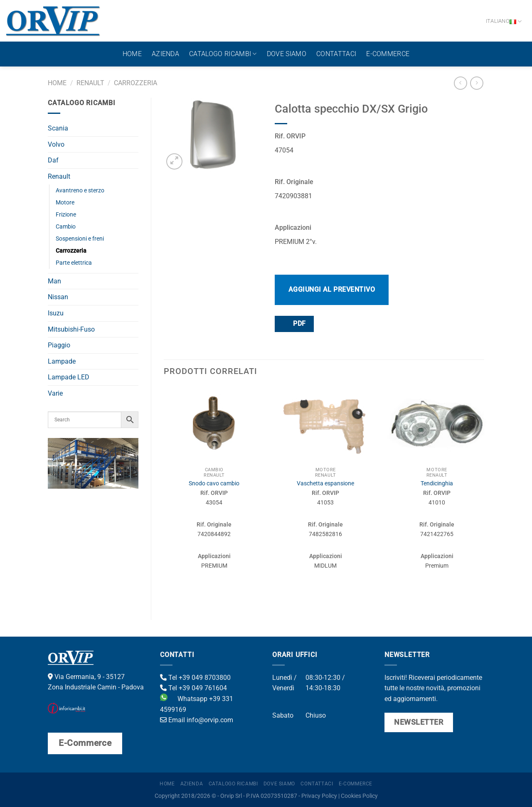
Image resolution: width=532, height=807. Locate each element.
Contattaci (336, 54)
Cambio (66, 227)
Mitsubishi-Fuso (71, 329)
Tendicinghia (437, 483)
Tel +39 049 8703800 (195, 678)
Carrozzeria (135, 83)
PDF (294, 324)
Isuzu (56, 313)
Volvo (56, 144)
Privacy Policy (319, 796)
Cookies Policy (359, 796)
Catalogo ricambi (223, 54)
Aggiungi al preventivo (332, 289)
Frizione (66, 215)
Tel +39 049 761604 (193, 688)
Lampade (62, 361)
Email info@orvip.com (197, 720)
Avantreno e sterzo (80, 191)
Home (132, 54)
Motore (65, 203)
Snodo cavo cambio (214, 483)
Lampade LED (69, 377)
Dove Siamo (287, 54)
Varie (55, 393)
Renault (90, 83)
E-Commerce (388, 54)
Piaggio (59, 345)
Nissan (58, 297)
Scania (58, 128)
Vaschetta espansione (325, 483)
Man (54, 281)
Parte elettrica (74, 263)
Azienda (165, 54)
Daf (53, 160)
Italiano (504, 21)
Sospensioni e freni (80, 239)
